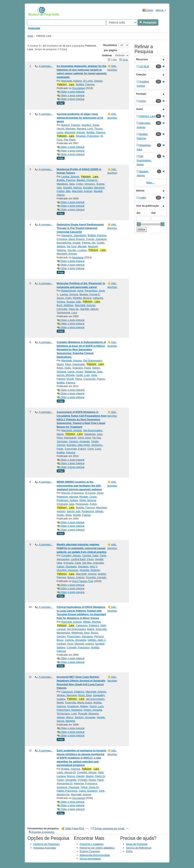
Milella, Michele (92, 622)
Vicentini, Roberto (90, 570)
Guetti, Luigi (83, 375)
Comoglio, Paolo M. (68, 309)
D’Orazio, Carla (72, 563)
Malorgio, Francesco (86, 783)
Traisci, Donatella (67, 780)
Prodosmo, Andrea (67, 500)
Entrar (148, 10)
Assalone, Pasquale (68, 787)
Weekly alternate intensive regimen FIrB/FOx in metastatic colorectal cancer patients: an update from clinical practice (82, 548)
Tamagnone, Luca (67, 313)
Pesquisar (148, 22)
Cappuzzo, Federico (87, 625)
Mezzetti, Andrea (84, 644)
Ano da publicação (148, 206)
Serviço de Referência (139, 848)
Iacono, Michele (66, 375)
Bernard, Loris (85, 129)
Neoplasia (78, 257)
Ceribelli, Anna (65, 644)
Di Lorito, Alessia (93, 81)
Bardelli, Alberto (89, 309)
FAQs (129, 851)
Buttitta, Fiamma (85, 84)
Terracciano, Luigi (67, 714)
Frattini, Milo (64, 191)
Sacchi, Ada (74, 511)
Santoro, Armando (79, 441)
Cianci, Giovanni (88, 791)
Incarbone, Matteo (78, 706)
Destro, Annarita (93, 710)
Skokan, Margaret (67, 695)
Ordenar (107, 55)
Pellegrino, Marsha (67, 497)
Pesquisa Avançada (45, 848)
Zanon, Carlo (64, 298)
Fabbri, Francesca (67, 791)
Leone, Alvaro (75, 372)
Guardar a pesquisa (42, 832)
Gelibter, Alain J (96, 640)
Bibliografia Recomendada (95, 855)
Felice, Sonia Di (90, 787)
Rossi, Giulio (64, 368)
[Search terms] (66, 22)
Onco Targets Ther (83, 581)
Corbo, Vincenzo (85, 184)
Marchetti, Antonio (71, 81)
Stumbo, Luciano (77, 250)
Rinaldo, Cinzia (88, 497)
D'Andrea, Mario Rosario (71, 239)
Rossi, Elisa (85, 695)
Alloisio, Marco (65, 717)
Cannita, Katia (90, 555)
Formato (141, 94)
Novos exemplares (90, 859)
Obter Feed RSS (73, 828)
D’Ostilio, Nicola (87, 780)
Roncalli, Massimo (89, 714)
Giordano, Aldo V (88, 567)
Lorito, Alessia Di (66, 772)
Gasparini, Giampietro (74, 235)
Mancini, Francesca (72, 493)
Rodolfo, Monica (72, 188)
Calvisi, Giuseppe (67, 567)
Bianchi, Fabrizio (71, 125)
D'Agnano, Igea (65, 504)
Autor (30, 36)
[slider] (139, 224)
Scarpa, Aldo (74, 302)
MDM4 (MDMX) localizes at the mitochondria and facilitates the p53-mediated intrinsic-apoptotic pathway (79, 486)
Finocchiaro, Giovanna (80, 636)
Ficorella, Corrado (96, 577)
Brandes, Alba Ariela (78, 445)
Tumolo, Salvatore (96, 239)
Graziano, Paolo (82, 368)
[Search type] (122, 22)
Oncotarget (78, 88)
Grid (124, 60)
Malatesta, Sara (66, 184)
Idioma (161, 10)
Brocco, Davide (76, 776)
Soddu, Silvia (64, 515)
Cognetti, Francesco (78, 647)
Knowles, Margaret (94, 188)
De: (139, 213)
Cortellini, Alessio (71, 555)
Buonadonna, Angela (69, 243)
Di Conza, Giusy (94, 493)
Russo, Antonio (76, 577)
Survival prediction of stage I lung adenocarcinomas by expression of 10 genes (80, 118)
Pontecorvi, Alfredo (92, 511)
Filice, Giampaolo (75, 364)
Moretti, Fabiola (82, 515)
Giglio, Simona (88, 500)
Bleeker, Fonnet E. (87, 180)
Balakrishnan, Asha (72, 291)
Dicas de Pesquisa (137, 844)
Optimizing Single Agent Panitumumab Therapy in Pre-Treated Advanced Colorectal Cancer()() (80, 228)
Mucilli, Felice (74, 379)
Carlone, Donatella (75, 640)
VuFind (35, 11)
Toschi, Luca (96, 706)
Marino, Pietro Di (95, 776)
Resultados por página (110, 48)
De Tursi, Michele (77, 246)
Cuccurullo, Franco (94, 379)
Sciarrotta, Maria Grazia (78, 703)
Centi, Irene (84, 438)
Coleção (141, 75)
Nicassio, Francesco (88, 136)
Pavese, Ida (89, 243)
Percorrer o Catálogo (92, 844)
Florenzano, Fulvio (86, 504)
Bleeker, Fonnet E (90, 294)
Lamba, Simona (70, 177)
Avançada (34, 28)
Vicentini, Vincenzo (67, 570)
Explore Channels (90, 851)
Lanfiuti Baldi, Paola (82, 559)
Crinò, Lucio (94, 449)
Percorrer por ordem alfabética (97, 848)
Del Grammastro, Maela (81, 629)
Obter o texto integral (71, 92)
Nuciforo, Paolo (91, 125)
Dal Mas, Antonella (93, 563)
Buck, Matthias (65, 305)
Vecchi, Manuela (66, 129)
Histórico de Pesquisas (46, 844)
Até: (154, 213)
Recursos (142, 59)
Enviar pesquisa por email (108, 828)
